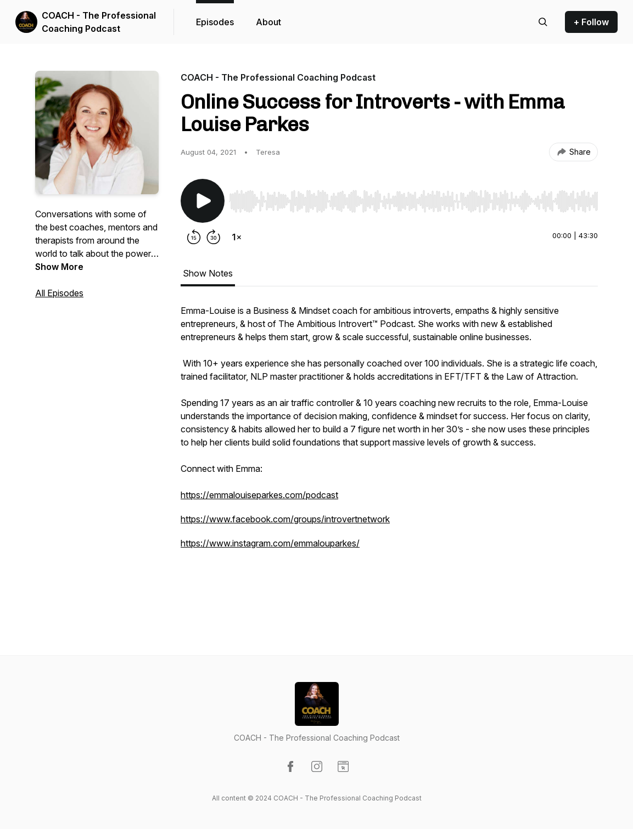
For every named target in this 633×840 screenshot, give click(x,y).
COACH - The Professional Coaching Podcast (99, 22)
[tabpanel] (389, 458)
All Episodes (59, 293)
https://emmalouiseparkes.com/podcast (259, 495)
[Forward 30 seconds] (214, 237)
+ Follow (591, 22)
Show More (59, 267)
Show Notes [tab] (208, 273)
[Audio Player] (413, 198)
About (268, 22)
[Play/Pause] (203, 201)
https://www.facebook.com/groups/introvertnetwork (285, 519)
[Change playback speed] (237, 237)
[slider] (413, 201)
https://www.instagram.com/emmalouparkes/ (270, 543)
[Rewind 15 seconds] (194, 237)
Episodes (215, 22)
